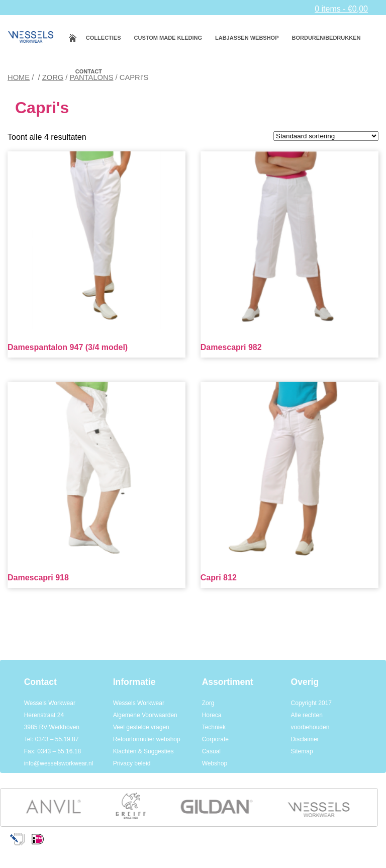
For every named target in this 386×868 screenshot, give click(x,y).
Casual (211, 751)
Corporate (215, 739)
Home (19, 77)
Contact (89, 71)
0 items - (341, 9)
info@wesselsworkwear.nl (59, 763)
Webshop (215, 763)
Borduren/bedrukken (326, 38)
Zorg (53, 77)
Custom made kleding (168, 38)
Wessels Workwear (139, 703)
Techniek (214, 727)
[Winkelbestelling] (326, 136)
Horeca (212, 715)
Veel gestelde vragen (141, 727)
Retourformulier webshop (147, 739)
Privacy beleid (132, 763)
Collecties (104, 38)
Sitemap (302, 751)
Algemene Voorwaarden (145, 715)
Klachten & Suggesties (143, 751)
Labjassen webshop (247, 38)
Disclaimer (305, 739)
